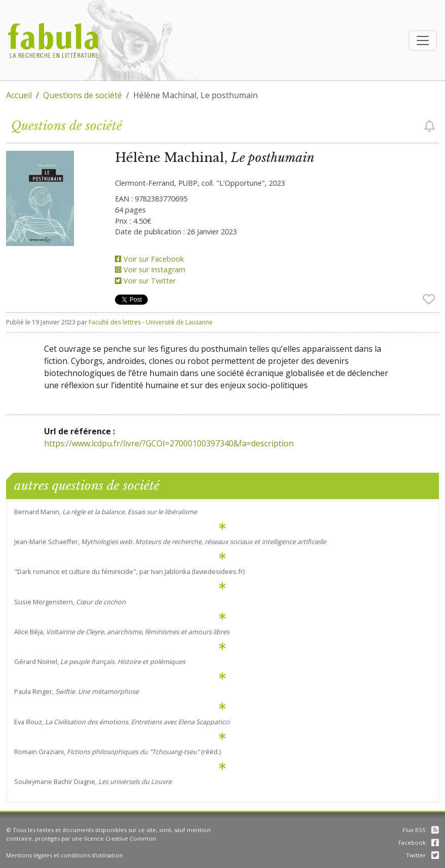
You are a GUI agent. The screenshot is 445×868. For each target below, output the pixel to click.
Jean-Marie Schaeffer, (170, 542)
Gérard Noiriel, (100, 662)
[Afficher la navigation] (423, 40)
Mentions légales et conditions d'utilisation (65, 855)
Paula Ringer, (76, 691)
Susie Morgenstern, (70, 602)
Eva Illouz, (122, 722)
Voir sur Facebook (149, 259)
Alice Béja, (122, 632)
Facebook (419, 842)
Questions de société (83, 95)
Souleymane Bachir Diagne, (93, 781)
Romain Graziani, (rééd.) (117, 752)
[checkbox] (430, 126)
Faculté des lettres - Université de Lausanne (151, 322)
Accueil (19, 95)
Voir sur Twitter (145, 281)
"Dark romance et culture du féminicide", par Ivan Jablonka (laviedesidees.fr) (129, 571)
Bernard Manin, (106, 512)
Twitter (422, 855)
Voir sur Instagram (150, 270)
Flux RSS (421, 830)
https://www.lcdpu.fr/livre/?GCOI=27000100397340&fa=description (169, 443)
